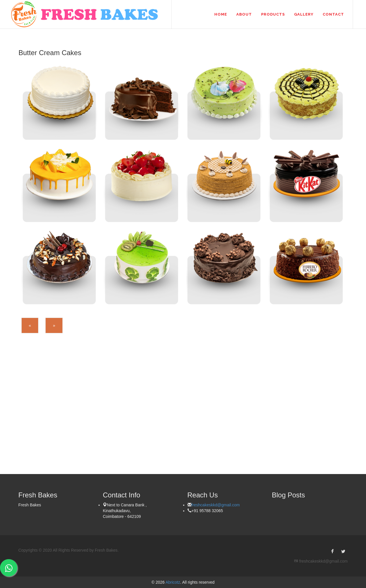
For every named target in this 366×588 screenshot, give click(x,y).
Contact (333, 14)
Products (273, 14)
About (244, 14)
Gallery (304, 14)
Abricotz (172, 582)
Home (221, 14)
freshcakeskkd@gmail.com (216, 505)
